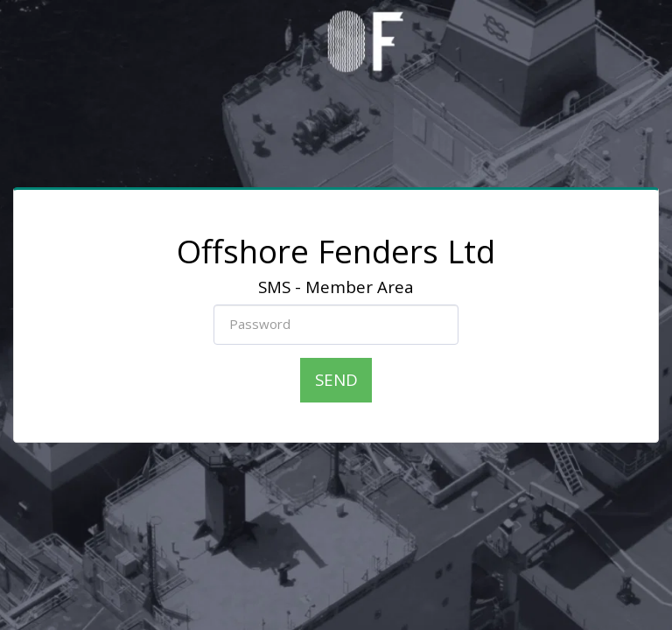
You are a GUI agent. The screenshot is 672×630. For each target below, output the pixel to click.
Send (336, 379)
